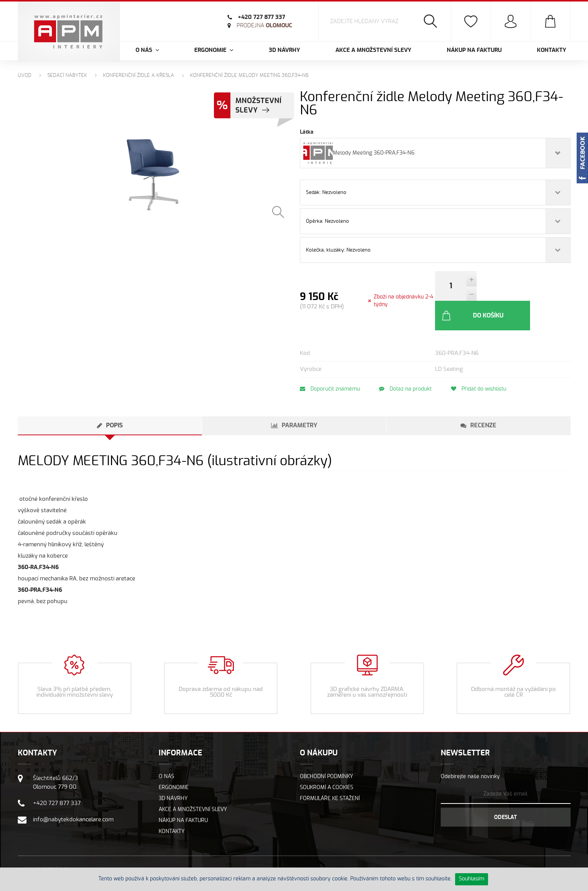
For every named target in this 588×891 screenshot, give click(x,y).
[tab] (110, 396)
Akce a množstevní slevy (373, 50)
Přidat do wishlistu (481, 359)
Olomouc (264, 26)
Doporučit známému (330, 359)
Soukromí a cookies (327, 758)
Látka (307, 132)
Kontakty (551, 50)
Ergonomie (174, 758)
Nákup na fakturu (474, 50)
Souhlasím (472, 879)
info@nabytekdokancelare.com (73, 790)
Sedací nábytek (67, 76)
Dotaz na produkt (407, 359)
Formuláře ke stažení (330, 769)
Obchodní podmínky (327, 747)
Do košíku (514, 286)
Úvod (25, 76)
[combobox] (435, 153)
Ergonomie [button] (214, 50)
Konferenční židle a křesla (139, 76)
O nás (166, 747)
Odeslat (505, 788)
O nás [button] (147, 50)
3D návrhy (284, 50)
